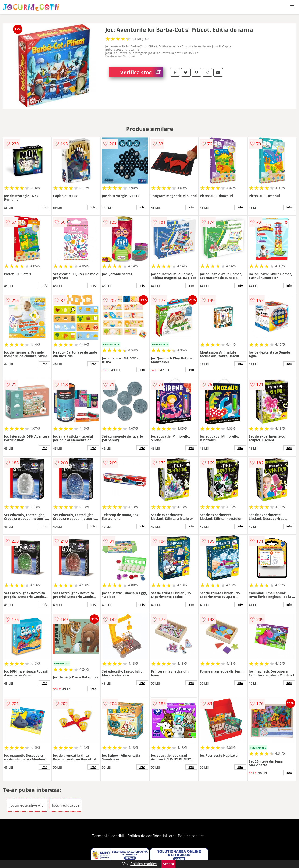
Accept (168, 864)
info (44, 207)
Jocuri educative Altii (27, 805)
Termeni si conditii (108, 836)
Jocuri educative (66, 805)
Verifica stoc (142, 72)
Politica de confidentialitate (151, 836)
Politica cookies (191, 836)
